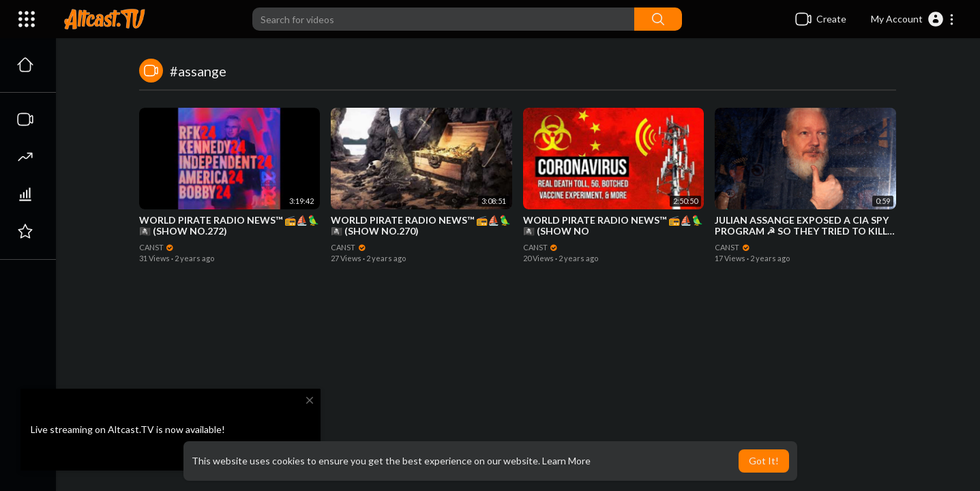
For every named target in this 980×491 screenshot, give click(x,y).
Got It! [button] (764, 461)
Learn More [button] (566, 461)
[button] (913, 19)
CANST (157, 247)
